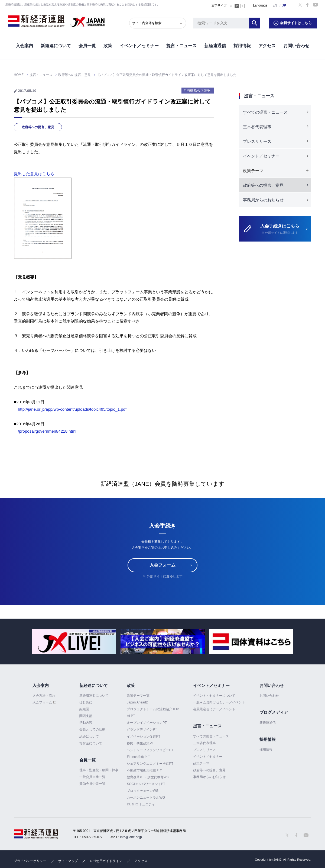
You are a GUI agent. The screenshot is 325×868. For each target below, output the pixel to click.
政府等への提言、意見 (38, 127)
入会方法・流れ (44, 696)
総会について (89, 737)
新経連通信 (215, 46)
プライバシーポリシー (30, 861)
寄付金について (91, 743)
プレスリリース (257, 141)
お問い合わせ (296, 46)
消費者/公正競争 (198, 91)
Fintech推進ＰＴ (139, 757)
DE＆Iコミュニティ (141, 804)
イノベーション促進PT (143, 737)
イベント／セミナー (139, 46)
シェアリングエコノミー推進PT (150, 764)
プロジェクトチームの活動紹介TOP (153, 709)
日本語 (284, 5)
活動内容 (86, 723)
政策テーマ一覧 (138, 696)
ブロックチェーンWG (143, 791)
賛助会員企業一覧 (92, 784)
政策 (108, 46)
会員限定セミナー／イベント (214, 709)
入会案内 (24, 46)
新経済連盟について (94, 696)
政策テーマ (201, 763)
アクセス (267, 46)
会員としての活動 (92, 729)
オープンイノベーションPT (147, 723)
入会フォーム (162, 565)
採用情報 (242, 46)
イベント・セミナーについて (214, 696)
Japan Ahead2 (137, 702)
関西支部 (86, 716)
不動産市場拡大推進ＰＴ (145, 770)
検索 (255, 23)
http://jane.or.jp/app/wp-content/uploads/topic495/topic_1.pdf (72, 409)
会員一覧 (87, 46)
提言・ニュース (181, 46)
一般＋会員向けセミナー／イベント (219, 702)
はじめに (86, 702)
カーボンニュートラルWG (146, 798)
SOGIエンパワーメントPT (146, 784)
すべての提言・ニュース (265, 112)
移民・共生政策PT (140, 743)
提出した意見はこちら (34, 174)
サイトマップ (68, 861)
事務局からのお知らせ (263, 200)
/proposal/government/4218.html (47, 431)
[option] (74, 642)
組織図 (84, 709)
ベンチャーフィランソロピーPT (150, 750)
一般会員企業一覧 (92, 777)
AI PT (131, 716)
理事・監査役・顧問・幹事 (99, 770)
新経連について (56, 46)
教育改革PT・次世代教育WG (148, 777)
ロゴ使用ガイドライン (106, 861)
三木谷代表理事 (257, 127)
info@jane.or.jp (131, 837)
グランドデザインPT (142, 729)
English (275, 5)
